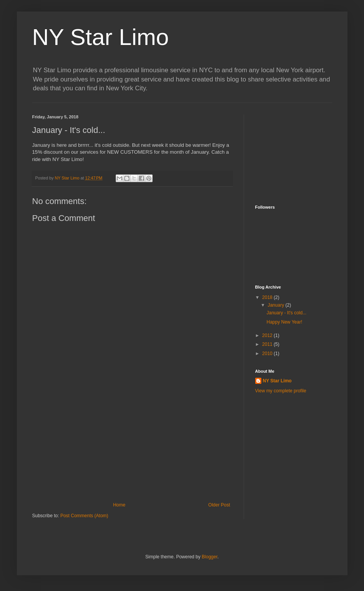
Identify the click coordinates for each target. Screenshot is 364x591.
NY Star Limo (101, 37)
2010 (268, 354)
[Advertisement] (132, 445)
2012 (268, 335)
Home (119, 505)
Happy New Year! (284, 322)
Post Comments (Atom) (84, 516)
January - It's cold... (286, 313)
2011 (268, 344)
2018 (268, 297)
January (276, 305)
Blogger (210, 557)
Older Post (219, 505)
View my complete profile (281, 391)
